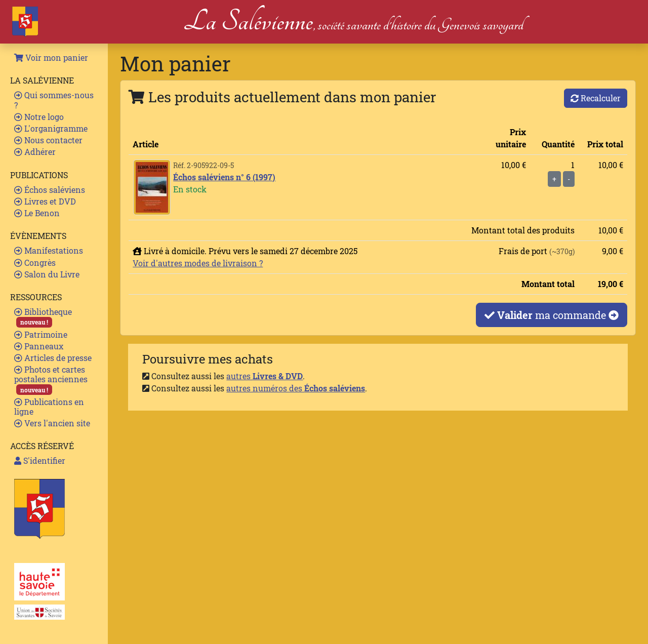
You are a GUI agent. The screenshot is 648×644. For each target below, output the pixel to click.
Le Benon (37, 213)
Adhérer (35, 152)
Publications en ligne (49, 407)
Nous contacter (48, 140)
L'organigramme (51, 128)
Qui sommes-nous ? (54, 100)
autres (265, 376)
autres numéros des (296, 388)
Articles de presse (53, 358)
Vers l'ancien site (52, 423)
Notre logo (39, 117)
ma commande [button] (552, 315)
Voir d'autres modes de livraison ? (198, 263)
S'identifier (40, 460)
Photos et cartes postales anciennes (51, 379)
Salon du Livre (47, 274)
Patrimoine (41, 334)
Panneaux (39, 346)
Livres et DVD (45, 201)
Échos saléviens (50, 190)
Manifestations (49, 250)
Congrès (35, 263)
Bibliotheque (43, 317)
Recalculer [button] (596, 98)
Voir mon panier (51, 57)
